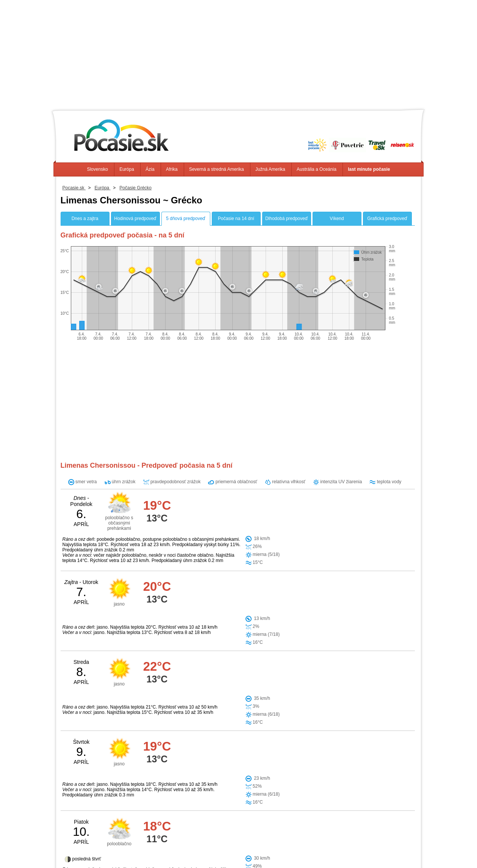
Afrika (172, 169)
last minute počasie (369, 169)
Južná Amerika (270, 169)
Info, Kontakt (153, 849)
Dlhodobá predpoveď (286, 219)
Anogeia (233, 758)
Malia (259, 719)
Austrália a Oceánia (317, 169)
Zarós (256, 758)
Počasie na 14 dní (236, 219)
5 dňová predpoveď (185, 219)
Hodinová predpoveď (135, 219)
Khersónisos (231, 719)
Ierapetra (206, 758)
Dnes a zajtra (85, 219)
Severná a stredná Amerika (217, 169)
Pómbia (204, 771)
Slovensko (97, 169)
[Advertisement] (239, 53)
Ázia (150, 169)
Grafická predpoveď (387, 219)
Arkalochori (208, 732)
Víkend (337, 219)
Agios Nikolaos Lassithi (222, 745)
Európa (127, 169)
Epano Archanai (247, 732)
